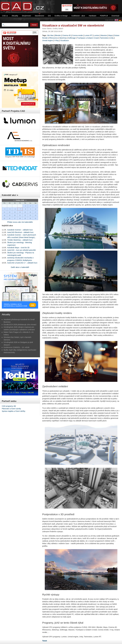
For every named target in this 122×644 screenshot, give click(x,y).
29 (25, 218)
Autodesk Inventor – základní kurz (20, 230)
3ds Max (50, 35)
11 (4, 212)
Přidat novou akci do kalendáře (20, 222)
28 (20, 218)
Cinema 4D (66, 35)
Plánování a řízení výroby (11, 409)
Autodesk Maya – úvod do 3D (18, 248)
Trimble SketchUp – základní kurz (20, 240)
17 (35, 212)
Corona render (78, 35)
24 (35, 215)
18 (4, 215)
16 (30, 212)
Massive (104, 35)
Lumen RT (88, 35)
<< (14, 200)
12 (10, 212)
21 (20, 215)
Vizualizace (65, 40)
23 (30, 215)
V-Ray (57, 40)
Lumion (96, 35)
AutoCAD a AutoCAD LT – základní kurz (22, 263)
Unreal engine (48, 40)
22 (25, 215)
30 (30, 218)
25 (4, 218)
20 (15, 215)
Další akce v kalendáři (20, 267)
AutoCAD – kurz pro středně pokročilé (21, 250)
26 (10, 218)
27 (15, 218)
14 (20, 212)
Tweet (45, 641)
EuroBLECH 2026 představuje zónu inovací (20, 325)
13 (15, 212)
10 (35, 209)
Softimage (72, 38)
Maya (110, 35)
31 (35, 218)
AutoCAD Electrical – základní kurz (20, 232)
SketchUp (63, 38)
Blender (58, 35)
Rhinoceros (54, 38)
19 (10, 215)
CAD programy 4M (9, 406)
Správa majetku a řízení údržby (14, 411)
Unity (112, 38)
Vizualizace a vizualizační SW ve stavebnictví (73, 25)
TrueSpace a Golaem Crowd (88, 38)
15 (25, 212)
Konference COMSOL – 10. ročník (17, 347)
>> (26, 200)
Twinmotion (104, 38)
